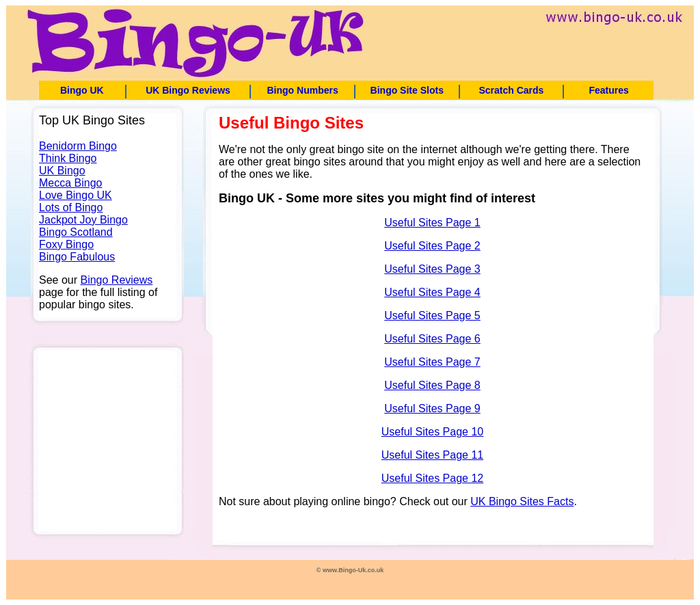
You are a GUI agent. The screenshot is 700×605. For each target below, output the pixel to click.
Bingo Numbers (302, 90)
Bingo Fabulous (77, 257)
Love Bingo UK (76, 195)
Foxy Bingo (66, 244)
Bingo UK (82, 90)
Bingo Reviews (116, 280)
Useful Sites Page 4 (432, 292)
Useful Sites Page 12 (432, 478)
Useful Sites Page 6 (432, 339)
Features (608, 90)
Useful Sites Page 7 (432, 362)
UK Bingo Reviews (188, 90)
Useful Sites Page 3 (432, 269)
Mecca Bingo (71, 183)
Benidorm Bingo (78, 146)
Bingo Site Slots (407, 90)
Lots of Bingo (71, 207)
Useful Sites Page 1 (432, 223)
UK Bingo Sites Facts (522, 501)
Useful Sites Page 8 (432, 385)
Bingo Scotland (76, 232)
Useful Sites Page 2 (432, 246)
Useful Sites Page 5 (432, 315)
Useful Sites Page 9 (432, 408)
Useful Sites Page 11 (432, 455)
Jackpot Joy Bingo (83, 220)
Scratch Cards (511, 90)
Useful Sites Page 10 (432, 432)
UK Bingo (62, 171)
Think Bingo (68, 158)
